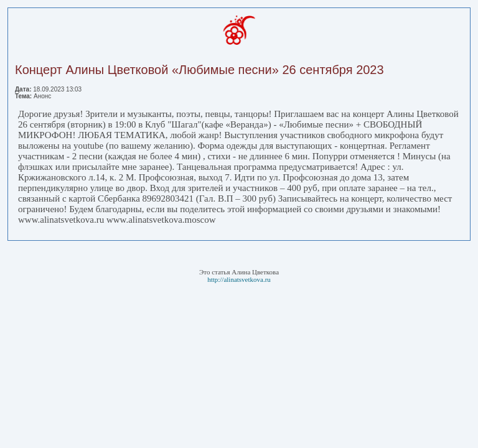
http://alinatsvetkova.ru (239, 279)
